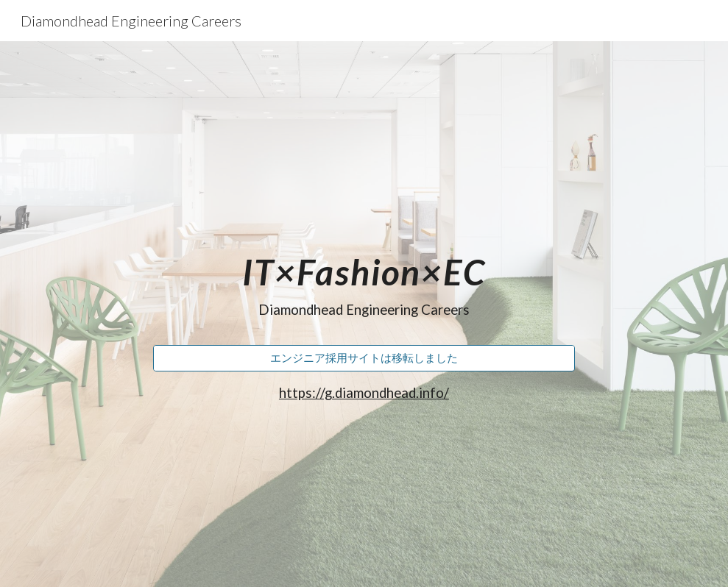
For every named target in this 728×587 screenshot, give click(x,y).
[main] (364, 280)
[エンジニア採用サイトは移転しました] (364, 358)
